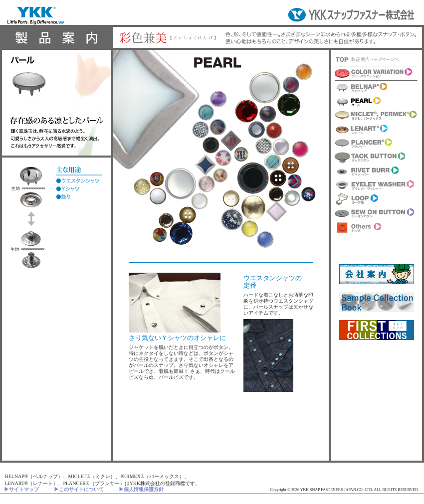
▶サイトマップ (21, 489)
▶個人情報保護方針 (141, 489)
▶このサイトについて (79, 489)
